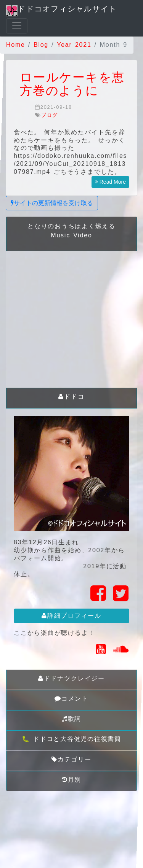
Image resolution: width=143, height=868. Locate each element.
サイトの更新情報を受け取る (52, 203)
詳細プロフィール (71, 616)
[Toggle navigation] (17, 26)
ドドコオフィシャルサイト (62, 10)
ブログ (50, 115)
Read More (110, 182)
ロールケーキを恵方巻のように (72, 84)
